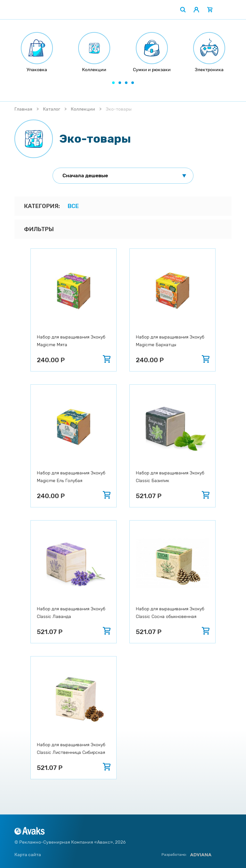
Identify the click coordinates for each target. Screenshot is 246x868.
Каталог (52, 109)
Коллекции (83, 109)
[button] (113, 83)
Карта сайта (28, 855)
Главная (23, 109)
